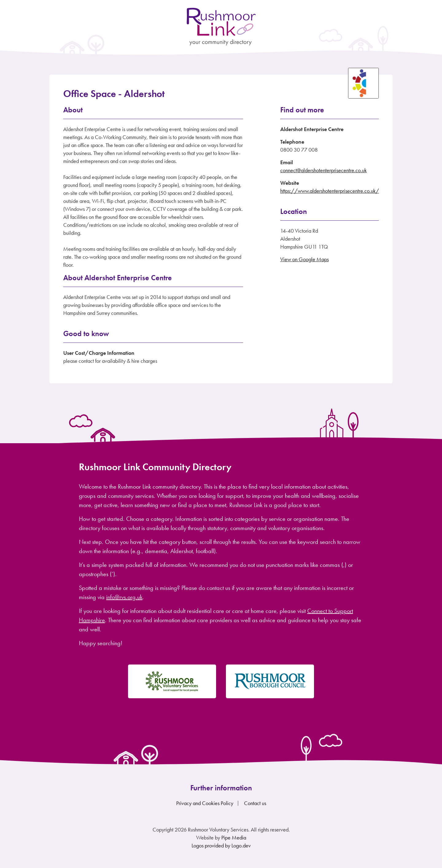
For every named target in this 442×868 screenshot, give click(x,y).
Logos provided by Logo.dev (221, 845)
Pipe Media (234, 837)
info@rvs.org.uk (124, 597)
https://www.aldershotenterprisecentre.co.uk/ (330, 191)
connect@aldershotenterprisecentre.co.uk (324, 170)
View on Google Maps (304, 259)
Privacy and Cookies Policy (205, 803)
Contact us (255, 803)
